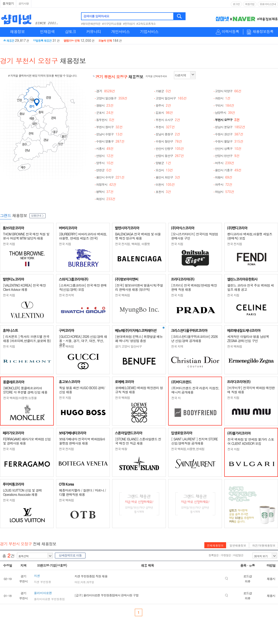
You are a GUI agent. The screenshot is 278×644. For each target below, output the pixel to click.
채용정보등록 (263, 32)
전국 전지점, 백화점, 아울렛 (133, 244)
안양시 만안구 (227, 156)
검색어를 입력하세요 (96, 16)
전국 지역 (177, 346)
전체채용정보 (215, 545)
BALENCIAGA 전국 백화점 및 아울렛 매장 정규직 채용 (138, 236)
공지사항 (24, 3)
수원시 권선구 (229, 134)
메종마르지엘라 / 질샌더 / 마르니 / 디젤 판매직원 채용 (82, 492)
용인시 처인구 (168, 177)
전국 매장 (121, 449)
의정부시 (106, 184)
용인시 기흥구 (228, 170)
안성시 (105, 156)
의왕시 (224, 177)
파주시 (224, 184)
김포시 (164, 113)
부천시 (165, 127)
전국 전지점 (235, 244)
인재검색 (47, 32)
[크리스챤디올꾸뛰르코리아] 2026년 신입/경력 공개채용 (194, 339)
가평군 (163, 91)
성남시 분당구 (230, 127)
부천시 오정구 (227, 120)
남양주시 (225, 113)
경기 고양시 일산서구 (128, 346)
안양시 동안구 (170, 156)
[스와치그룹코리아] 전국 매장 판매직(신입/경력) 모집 (83, 287)
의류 (83, 582)
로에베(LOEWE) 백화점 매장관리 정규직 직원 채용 (139, 390)
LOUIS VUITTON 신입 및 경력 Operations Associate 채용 (22, 492)
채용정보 (17, 32)
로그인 (236, 4)
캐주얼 (90, 582)
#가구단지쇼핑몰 (112, 24)
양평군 (163, 163)
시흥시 (105, 149)
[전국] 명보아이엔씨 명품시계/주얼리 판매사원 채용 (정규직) (139, 287)
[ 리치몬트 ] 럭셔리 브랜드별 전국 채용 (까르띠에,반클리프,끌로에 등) (27, 339)
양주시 (105, 163)
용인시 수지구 (110, 177)
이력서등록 (230, 32)
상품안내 (38, 215)
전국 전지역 (66, 295)
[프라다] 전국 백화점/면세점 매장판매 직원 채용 (194, 287)
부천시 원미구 (109, 127)
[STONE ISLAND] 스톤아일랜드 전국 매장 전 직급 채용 (138, 441)
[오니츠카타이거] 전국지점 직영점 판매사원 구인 (194, 236)
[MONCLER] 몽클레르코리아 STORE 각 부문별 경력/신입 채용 (25, 390)
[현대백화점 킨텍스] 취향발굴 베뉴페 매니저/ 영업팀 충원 (139, 339)
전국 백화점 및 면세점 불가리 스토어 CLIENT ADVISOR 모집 (251, 441)
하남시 (225, 192)
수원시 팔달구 (229, 141)
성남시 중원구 (168, 134)
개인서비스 (120, 32)
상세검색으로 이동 (70, 555)
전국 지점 (9, 244)
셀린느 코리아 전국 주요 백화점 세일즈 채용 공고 (250, 287)
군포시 (105, 113)
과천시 (223, 98)
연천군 (104, 170)
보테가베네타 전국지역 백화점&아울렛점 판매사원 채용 (82, 441)
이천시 (165, 184)
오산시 (164, 170)
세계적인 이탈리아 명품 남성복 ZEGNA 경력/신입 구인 (248, 339)
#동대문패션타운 (91, 24)
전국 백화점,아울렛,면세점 (188, 449)
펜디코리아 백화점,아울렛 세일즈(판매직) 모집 (250, 236)
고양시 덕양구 (228, 91)
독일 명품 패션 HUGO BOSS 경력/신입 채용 (82, 390)
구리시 (225, 105)
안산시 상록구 (228, 149)
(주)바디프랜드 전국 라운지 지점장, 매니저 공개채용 (195, 390)
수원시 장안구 (169, 141)
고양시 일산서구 (171, 98)
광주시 (163, 105)
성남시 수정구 (109, 134)
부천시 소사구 (168, 120)
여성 (77, 582)
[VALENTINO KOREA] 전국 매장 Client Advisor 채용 (24, 287)
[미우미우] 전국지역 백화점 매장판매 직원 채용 (251, 390)
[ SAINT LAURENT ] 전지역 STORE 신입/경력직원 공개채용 (194, 441)
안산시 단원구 (170, 149)
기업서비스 (149, 32)
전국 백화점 (122, 295)
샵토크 (70, 32)
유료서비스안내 (268, 4)
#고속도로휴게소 (146, 24)
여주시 (225, 163)
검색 (180, 16)
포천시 (163, 192)
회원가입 (250, 4)
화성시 (106, 199)
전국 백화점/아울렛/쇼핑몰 (20, 398)
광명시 (105, 105)
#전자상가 (129, 24)
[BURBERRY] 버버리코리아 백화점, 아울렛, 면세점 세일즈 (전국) (83, 236)
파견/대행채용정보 (264, 545)
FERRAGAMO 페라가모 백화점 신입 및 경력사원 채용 (27, 441)
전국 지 (176, 398)
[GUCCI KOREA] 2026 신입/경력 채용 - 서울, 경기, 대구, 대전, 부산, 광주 (83, 341)
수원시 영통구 (110, 141)
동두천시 (105, 120)
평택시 (105, 192)
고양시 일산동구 (112, 98)
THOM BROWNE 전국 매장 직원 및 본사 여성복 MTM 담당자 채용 (26, 236)
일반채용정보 (238, 545)
